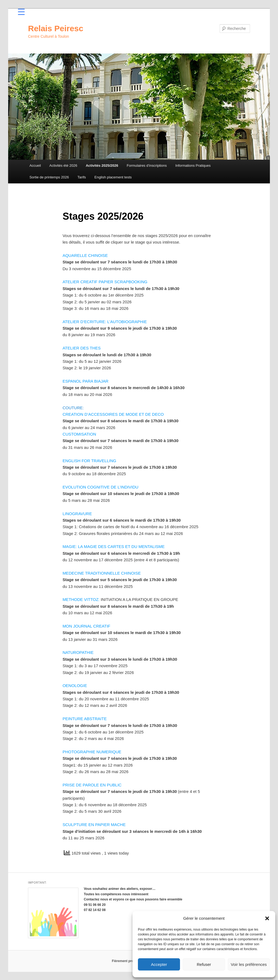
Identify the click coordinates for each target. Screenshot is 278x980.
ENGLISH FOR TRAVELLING (89, 461)
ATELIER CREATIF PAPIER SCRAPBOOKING (105, 282)
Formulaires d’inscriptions (147, 166)
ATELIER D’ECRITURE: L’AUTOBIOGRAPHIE (105, 322)
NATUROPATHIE (78, 652)
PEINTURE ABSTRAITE (85, 719)
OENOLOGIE (75, 686)
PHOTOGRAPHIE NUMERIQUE (92, 752)
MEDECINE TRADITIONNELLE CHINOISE (102, 573)
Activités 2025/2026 (102, 166)
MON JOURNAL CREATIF (86, 626)
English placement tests (113, 177)
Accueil (35, 166)
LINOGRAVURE (77, 514)
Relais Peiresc (56, 28)
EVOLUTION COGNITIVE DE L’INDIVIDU (100, 487)
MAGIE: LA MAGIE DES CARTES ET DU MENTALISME (113, 546)
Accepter (159, 964)
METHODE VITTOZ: (81, 599)
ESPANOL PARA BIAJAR (85, 381)
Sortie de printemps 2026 (49, 177)
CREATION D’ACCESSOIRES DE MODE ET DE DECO (113, 414)
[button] (267, 918)
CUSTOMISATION (79, 434)
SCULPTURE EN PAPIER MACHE (94, 825)
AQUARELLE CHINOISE (85, 255)
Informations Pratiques (193, 166)
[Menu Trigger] (21, 12)
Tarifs (82, 177)
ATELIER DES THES (81, 348)
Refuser (204, 964)
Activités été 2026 (63, 166)
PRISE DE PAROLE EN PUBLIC (92, 785)
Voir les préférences (249, 964)
